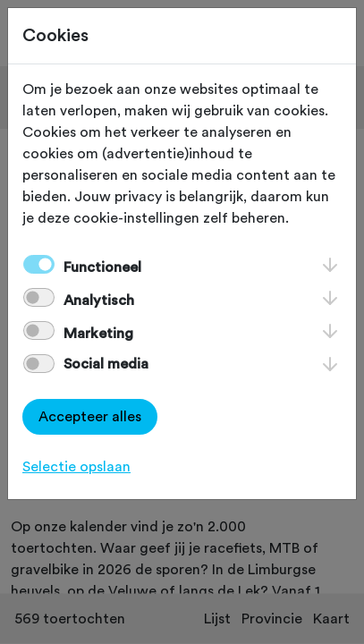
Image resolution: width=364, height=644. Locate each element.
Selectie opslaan (76, 467)
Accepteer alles (90, 417)
